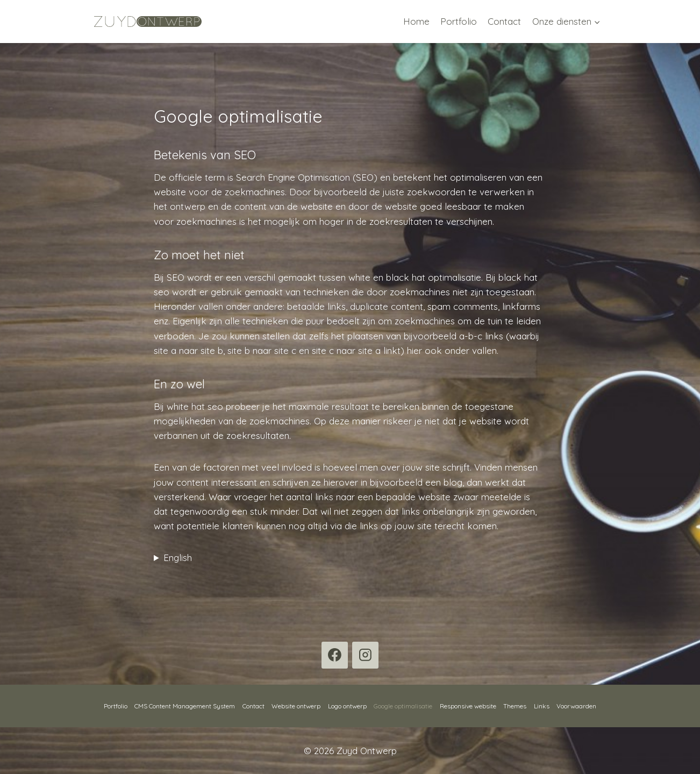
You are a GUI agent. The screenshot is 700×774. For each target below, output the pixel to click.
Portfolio (459, 21)
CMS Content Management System (185, 706)
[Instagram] (366, 655)
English (178, 558)
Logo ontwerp (347, 706)
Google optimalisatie (403, 706)
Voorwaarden (576, 706)
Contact (504, 21)
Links (542, 706)
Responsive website (468, 706)
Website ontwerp (296, 706)
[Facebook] (335, 655)
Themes (515, 706)
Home (416, 21)
